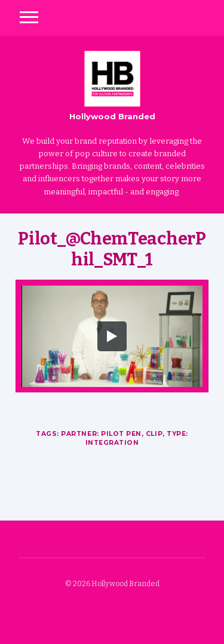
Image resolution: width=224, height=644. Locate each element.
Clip (154, 434)
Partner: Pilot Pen (101, 434)
